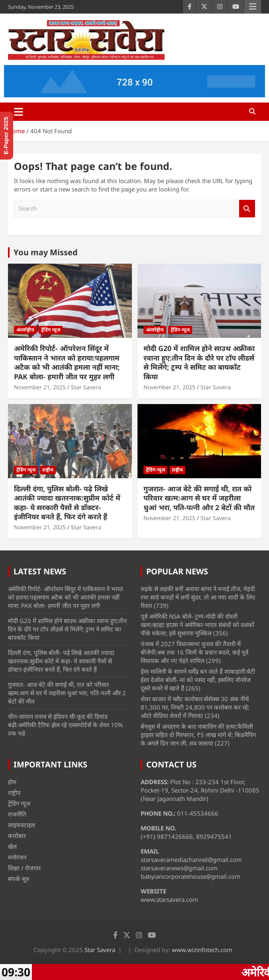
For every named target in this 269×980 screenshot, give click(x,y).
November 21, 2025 (40, 387)
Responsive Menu (253, 7)
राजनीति (17, 814)
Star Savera (86, 387)
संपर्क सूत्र (19, 879)
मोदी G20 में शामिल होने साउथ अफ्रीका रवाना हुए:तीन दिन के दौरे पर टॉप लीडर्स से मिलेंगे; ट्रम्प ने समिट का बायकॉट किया (199, 362)
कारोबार (17, 836)
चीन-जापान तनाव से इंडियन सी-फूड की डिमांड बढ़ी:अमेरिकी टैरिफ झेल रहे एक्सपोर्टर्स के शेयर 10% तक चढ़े (65, 725)
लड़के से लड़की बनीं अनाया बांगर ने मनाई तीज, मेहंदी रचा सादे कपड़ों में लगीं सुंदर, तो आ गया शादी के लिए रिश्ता (198, 597)
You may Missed (46, 252)
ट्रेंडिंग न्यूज (51, 330)
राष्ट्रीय (48, 470)
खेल (12, 846)
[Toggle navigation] (19, 112)
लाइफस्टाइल (22, 825)
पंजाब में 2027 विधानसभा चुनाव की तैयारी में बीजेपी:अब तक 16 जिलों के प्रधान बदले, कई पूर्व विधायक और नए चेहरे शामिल (194, 652)
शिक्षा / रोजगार (24, 868)
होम (12, 782)
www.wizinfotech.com (202, 950)
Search (247, 209)
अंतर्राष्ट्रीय (25, 330)
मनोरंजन (17, 857)
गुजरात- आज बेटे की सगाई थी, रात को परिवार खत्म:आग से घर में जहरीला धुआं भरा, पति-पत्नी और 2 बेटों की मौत (199, 498)
